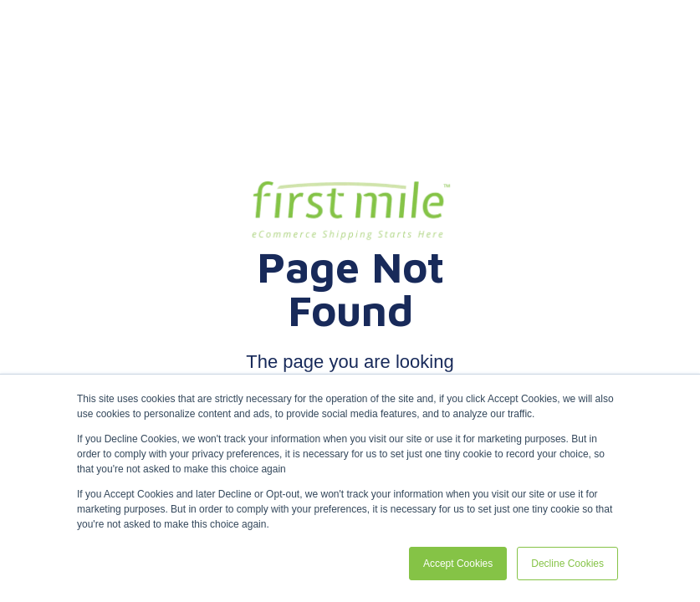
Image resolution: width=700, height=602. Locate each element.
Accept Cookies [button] (458, 564)
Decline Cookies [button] (567, 564)
